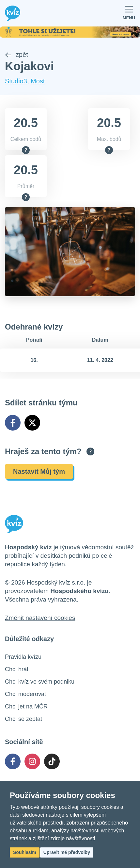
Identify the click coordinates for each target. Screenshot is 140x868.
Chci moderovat (25, 694)
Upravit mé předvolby (67, 852)
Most (38, 81)
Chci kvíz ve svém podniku (40, 682)
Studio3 (16, 81)
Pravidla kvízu (23, 657)
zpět (16, 55)
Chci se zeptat (23, 719)
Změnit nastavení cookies (40, 618)
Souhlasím (25, 852)
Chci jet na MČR (26, 706)
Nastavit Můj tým (39, 471)
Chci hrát (17, 669)
